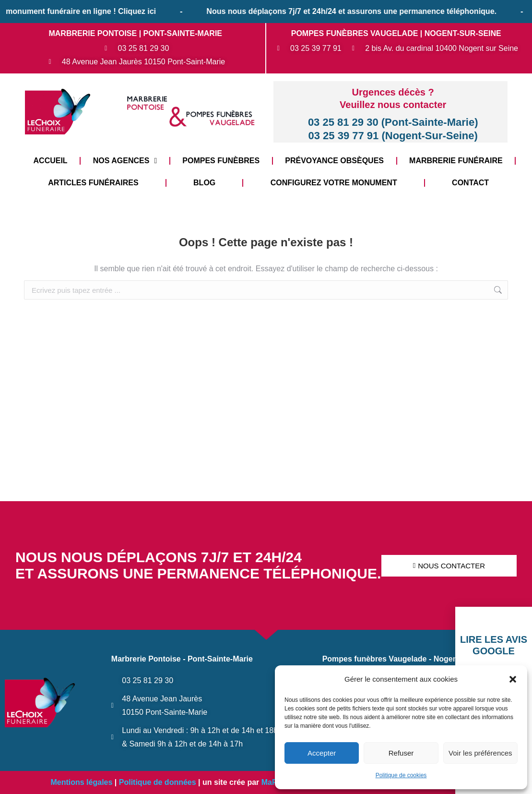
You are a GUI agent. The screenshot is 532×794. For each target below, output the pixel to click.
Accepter (322, 753)
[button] (513, 679)
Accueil (51, 161)
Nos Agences (125, 161)
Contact (470, 183)
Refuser (401, 753)
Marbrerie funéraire (456, 161)
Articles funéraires (93, 183)
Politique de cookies (401, 775)
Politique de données (158, 782)
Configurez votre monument (334, 183)
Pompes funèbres (221, 161)
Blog (204, 183)
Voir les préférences (480, 753)
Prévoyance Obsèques (334, 161)
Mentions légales (81, 782)
